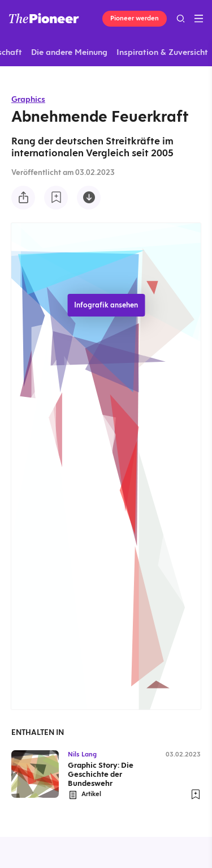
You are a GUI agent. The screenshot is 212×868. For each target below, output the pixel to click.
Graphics (28, 99)
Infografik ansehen (106, 305)
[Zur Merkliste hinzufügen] (56, 198)
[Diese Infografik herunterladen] (89, 198)
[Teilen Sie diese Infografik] (23, 198)
